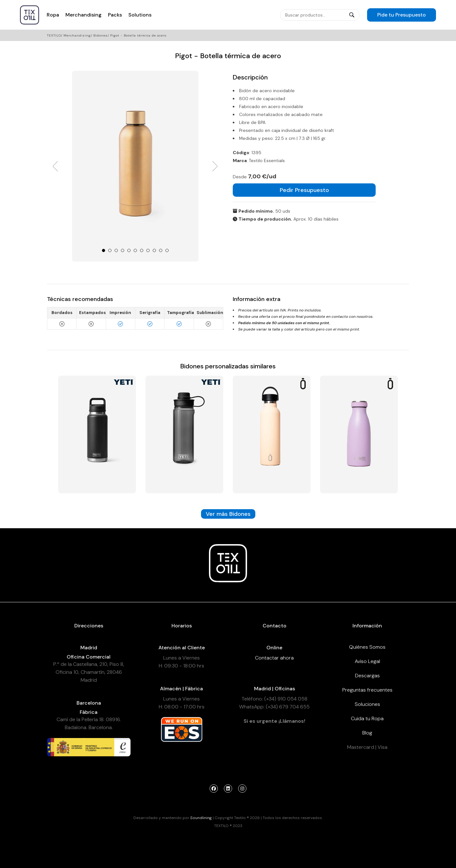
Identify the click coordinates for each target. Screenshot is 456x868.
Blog (367, 733)
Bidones (101, 35)
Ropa (53, 15)
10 (161, 250)
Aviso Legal (367, 661)
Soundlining (201, 818)
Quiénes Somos (367, 647)
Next (215, 166)
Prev (55, 166)
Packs (115, 15)
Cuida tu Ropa (367, 718)
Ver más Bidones (228, 514)
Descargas (367, 676)
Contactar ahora (274, 658)
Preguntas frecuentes (367, 690)
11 (167, 250)
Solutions (140, 15)
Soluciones (367, 704)
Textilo (54, 35)
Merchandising (84, 15)
